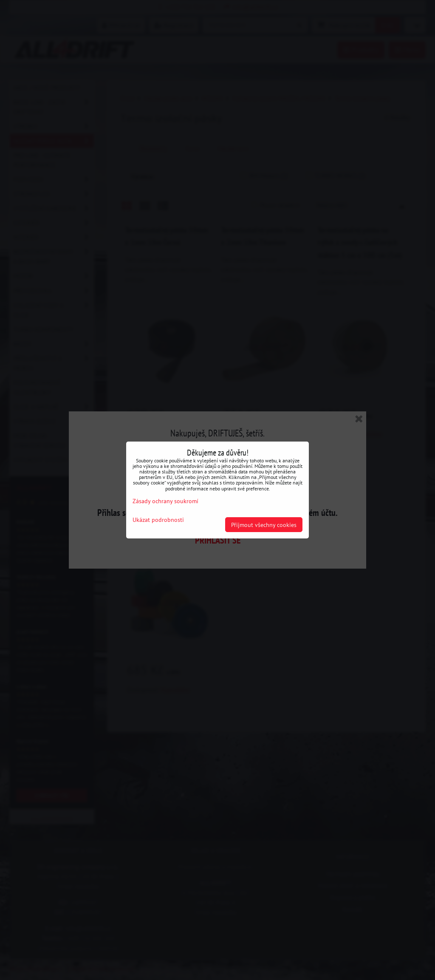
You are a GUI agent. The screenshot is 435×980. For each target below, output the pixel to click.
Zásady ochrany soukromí (165, 501)
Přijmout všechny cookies (264, 525)
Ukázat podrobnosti (158, 520)
